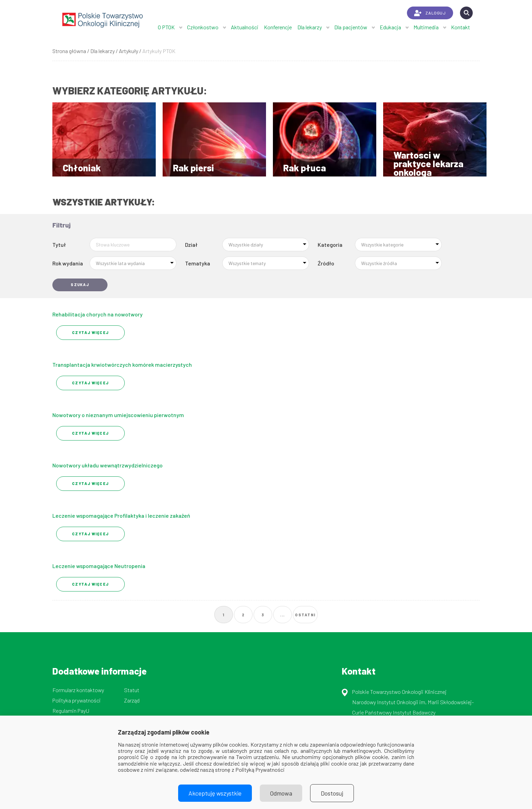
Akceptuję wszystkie (215, 793)
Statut (132, 690)
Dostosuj (332, 793)
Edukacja (390, 27)
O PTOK (166, 27)
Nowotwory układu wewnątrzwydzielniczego (108, 465)
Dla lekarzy (310, 27)
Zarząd (132, 700)
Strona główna (69, 51)
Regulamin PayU (71, 711)
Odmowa (281, 793)
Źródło (326, 263)
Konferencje (278, 27)
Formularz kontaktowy (78, 690)
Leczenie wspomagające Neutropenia (99, 566)
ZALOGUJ (430, 13)
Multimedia (426, 27)
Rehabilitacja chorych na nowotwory (98, 314)
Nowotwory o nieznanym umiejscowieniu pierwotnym (118, 415)
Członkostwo (203, 27)
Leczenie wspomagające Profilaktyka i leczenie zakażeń (121, 515)
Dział (191, 245)
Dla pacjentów (351, 27)
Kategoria (330, 245)
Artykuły (129, 51)
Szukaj (80, 285)
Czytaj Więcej (90, 332)
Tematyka (198, 263)
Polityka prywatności (76, 700)
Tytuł (59, 245)
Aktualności (245, 27)
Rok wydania (68, 263)
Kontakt (461, 27)
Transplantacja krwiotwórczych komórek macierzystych (122, 365)
